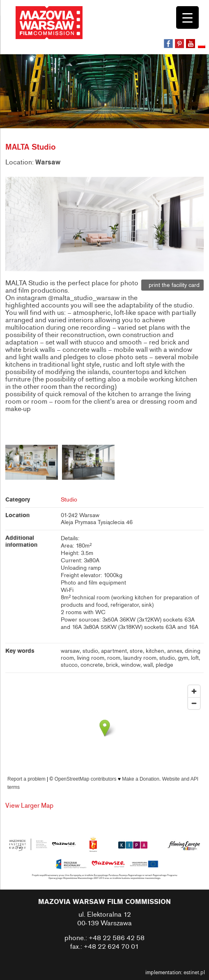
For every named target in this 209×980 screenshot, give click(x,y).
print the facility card (172, 285)
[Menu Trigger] (187, 17)
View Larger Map (29, 806)
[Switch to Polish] (202, 46)
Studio (69, 500)
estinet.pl (194, 973)
